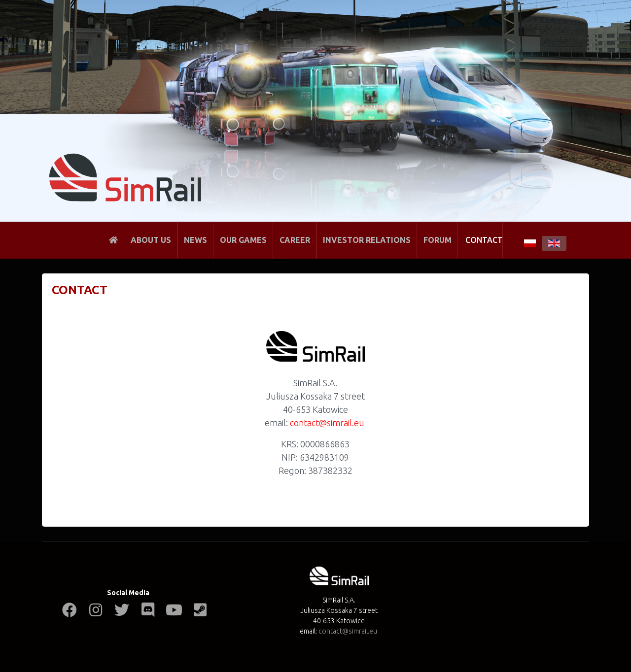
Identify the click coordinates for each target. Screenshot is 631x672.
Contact (484, 240)
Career (295, 240)
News (195, 240)
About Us (151, 240)
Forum (438, 240)
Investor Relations (367, 240)
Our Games (243, 240)
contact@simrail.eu (327, 423)
